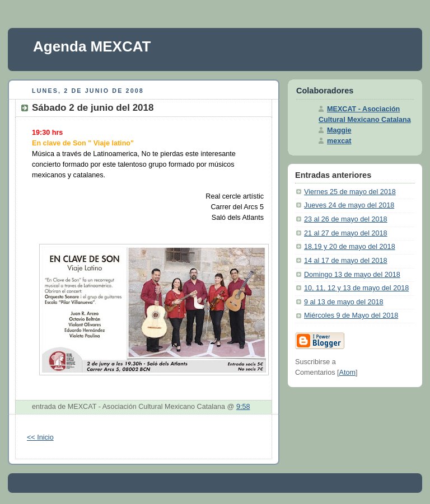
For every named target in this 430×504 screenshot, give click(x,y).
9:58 (243, 407)
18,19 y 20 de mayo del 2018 (350, 247)
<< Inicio (40, 437)
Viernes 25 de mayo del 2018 (350, 192)
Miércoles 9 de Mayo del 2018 (351, 315)
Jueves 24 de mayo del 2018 (349, 205)
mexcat (339, 141)
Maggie (339, 130)
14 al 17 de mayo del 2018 (346, 261)
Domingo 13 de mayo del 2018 (352, 275)
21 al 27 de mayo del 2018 (346, 233)
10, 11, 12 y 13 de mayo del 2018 (356, 288)
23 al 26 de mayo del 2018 (346, 219)
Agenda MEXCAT (92, 46)
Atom (347, 373)
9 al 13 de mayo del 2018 (344, 302)
